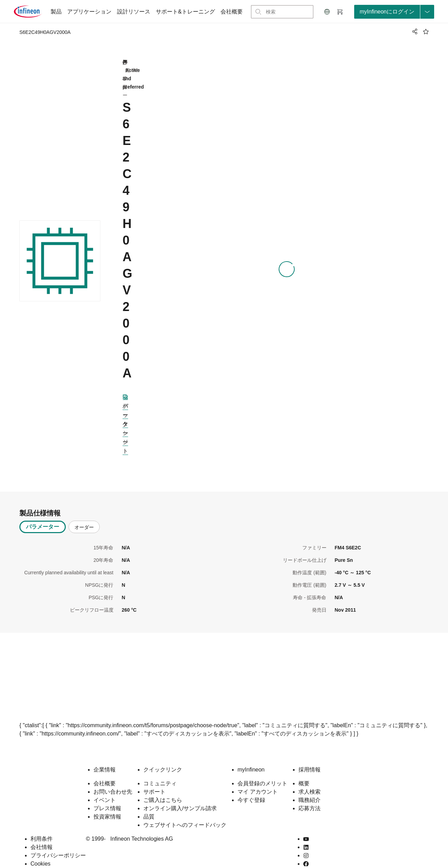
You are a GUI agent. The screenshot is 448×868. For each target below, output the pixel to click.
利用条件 (42, 828)
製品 (56, 12)
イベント (105, 789)
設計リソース (134, 12)
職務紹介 (310, 789)
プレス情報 (107, 797)
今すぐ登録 (251, 789)
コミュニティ (160, 772)
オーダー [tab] (84, 516)
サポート (154, 781)
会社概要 (232, 12)
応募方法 (310, 797)
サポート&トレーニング (185, 12)
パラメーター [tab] (43, 516)
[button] (327, 12)
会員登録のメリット (262, 772)
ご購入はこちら (163, 789)
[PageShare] (414, 31)
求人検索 (310, 781)
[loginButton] (394, 12)
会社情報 (42, 836)
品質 (149, 806)
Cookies (41, 853)
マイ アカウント (258, 781)
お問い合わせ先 (113, 781)
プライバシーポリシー (58, 844)
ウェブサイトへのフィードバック (185, 814)
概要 (304, 772)
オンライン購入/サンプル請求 (180, 797)
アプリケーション (89, 12)
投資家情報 (107, 806)
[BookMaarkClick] (426, 31)
